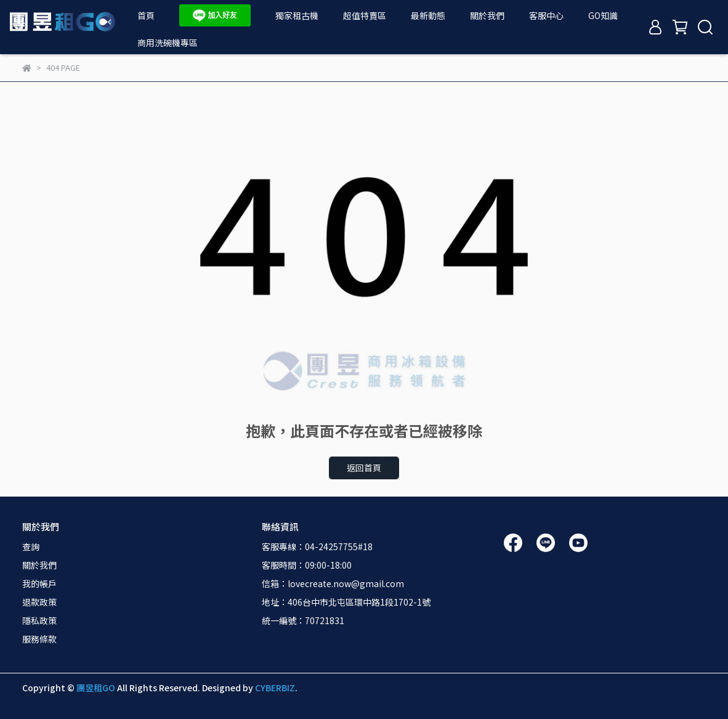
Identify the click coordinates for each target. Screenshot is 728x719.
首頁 (146, 15)
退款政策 (39, 602)
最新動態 (428, 15)
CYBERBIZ (275, 688)
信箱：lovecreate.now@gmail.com (333, 583)
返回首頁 (364, 468)
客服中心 (546, 15)
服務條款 (39, 639)
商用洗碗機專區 (168, 43)
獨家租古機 (297, 15)
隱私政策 (39, 620)
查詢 (31, 546)
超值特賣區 (365, 15)
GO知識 (603, 15)
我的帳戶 (39, 583)
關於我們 (487, 15)
